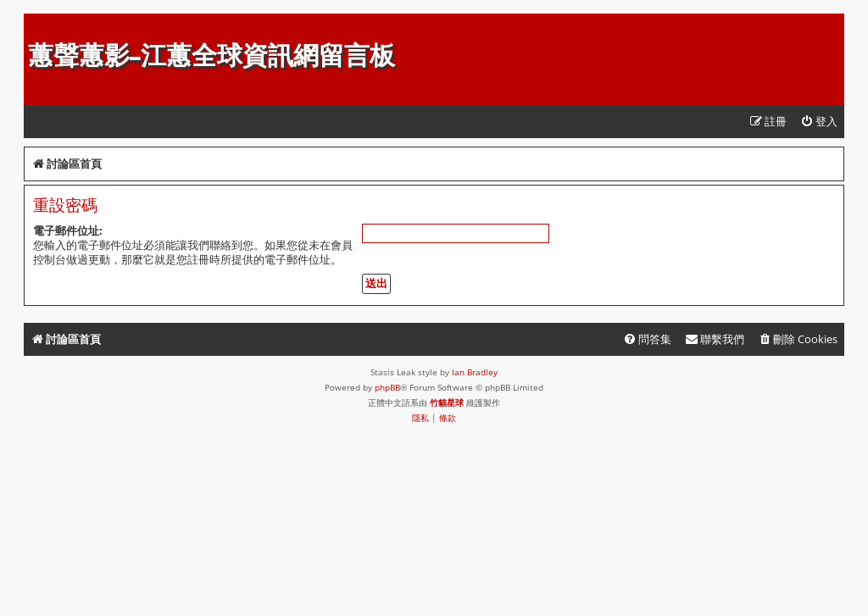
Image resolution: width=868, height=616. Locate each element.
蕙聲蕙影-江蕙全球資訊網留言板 (211, 55)
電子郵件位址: (68, 230)
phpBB (387, 387)
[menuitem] (819, 122)
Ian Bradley (475, 372)
